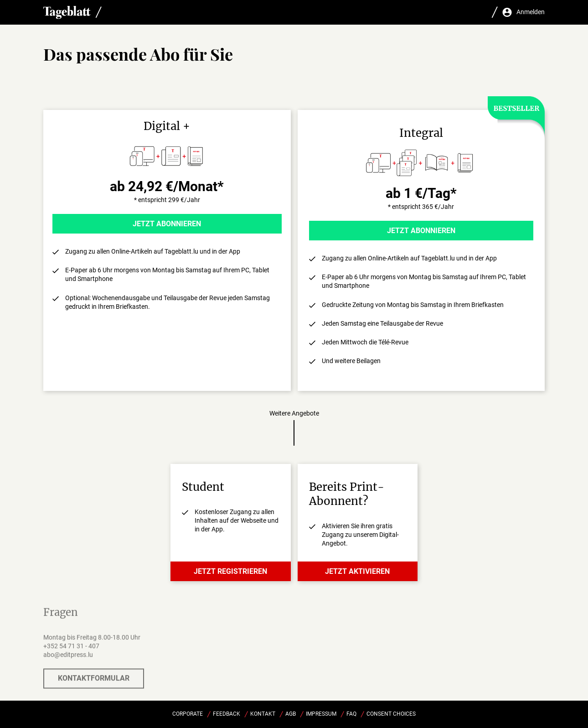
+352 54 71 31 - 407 (71, 651)
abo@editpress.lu (68, 660)
